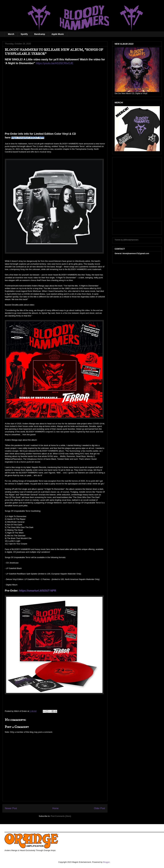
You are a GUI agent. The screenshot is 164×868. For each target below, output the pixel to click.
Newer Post (11, 808)
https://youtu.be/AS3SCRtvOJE (55, 63)
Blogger (106, 862)
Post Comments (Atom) (61, 816)
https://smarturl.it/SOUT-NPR (38, 591)
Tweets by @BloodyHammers (127, 240)
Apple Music (58, 34)
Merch (11, 34)
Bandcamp (40, 34)
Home (56, 808)
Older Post (99, 808)
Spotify (24, 34)
